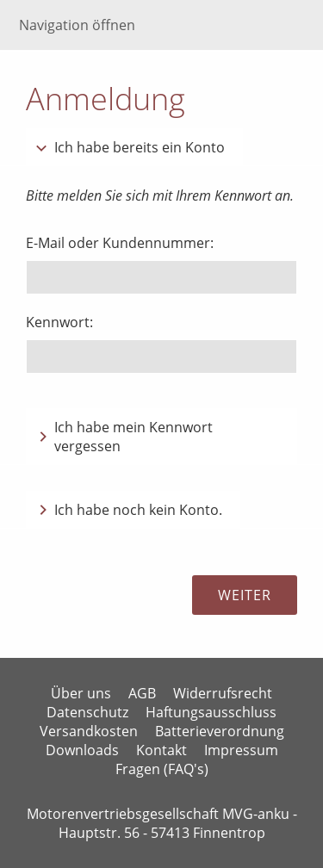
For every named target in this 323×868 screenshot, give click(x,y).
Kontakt (161, 750)
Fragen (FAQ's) (162, 769)
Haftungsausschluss (211, 712)
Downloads (82, 750)
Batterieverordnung (220, 731)
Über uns (81, 693)
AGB (142, 693)
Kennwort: (59, 322)
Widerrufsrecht (223, 693)
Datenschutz (87, 712)
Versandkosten (89, 731)
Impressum (241, 750)
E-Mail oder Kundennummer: (120, 243)
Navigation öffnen (77, 25)
